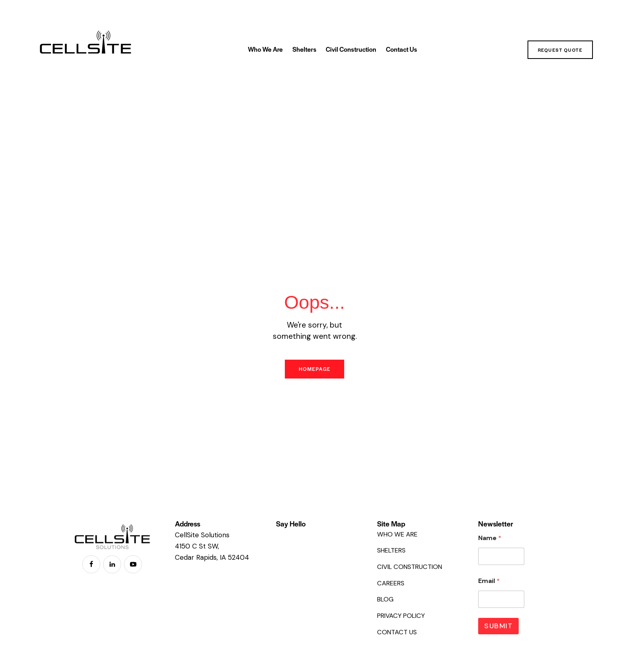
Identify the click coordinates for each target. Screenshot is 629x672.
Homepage (314, 371)
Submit (498, 629)
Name (490, 541)
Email (489, 584)
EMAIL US (293, 537)
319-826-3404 (302, 545)
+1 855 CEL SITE (303, 553)
